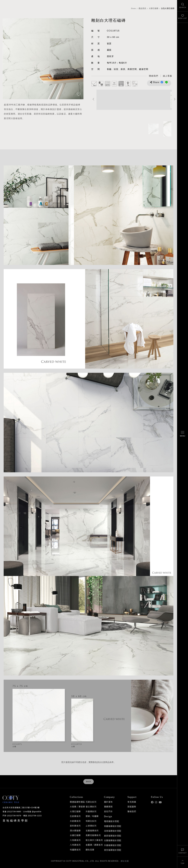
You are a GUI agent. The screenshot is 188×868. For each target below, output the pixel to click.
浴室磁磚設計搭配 (113, 831)
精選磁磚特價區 (77, 802)
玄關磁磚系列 (92, 831)
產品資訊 (142, 8)
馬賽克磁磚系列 (93, 835)
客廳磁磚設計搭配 (113, 826)
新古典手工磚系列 (94, 840)
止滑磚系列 (91, 826)
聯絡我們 (132, 811)
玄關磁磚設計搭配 (113, 840)
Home (133, 8)
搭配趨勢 (132, 807)
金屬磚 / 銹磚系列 (94, 845)
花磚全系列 (91, 802)
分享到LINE (166, 82)
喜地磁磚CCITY (12, 11)
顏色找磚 (90, 850)
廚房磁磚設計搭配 (113, 836)
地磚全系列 (91, 821)
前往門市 (108, 811)
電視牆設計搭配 (112, 821)
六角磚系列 (75, 840)
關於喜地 (108, 802)
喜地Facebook (152, 802)
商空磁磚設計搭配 (113, 850)
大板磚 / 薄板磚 (77, 807)
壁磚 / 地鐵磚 (92, 816)
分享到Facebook (162, 82)
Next (175, 99)
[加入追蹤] (79, 95)
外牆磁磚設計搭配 (113, 845)
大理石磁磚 (154, 8)
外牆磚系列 (91, 811)
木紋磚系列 (75, 821)
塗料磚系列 (75, 826)
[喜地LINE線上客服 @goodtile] (168, 76)
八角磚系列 (75, 845)
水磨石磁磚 (75, 835)
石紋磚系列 (75, 816)
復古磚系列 (91, 807)
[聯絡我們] (183, 851)
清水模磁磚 (75, 831)
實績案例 (108, 807)
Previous (94, 99)
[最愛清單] (183, 17)
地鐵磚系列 (75, 850)
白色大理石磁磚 (168, 8)
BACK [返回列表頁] (89, 782)
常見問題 (132, 802)
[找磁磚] (183, 6)
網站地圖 (125, 861)
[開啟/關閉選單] (183, 434)
